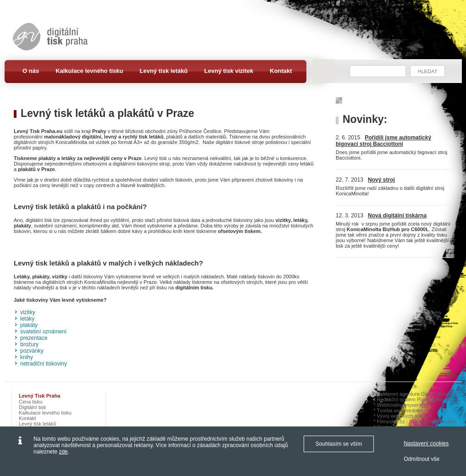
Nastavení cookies (426, 443)
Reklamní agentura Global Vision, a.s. (419, 394)
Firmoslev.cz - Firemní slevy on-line (416, 421)
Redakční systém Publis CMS (410, 399)
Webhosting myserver (401, 405)
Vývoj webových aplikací (404, 416)
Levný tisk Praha (39, 396)
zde (63, 452)
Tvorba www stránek (399, 410)
